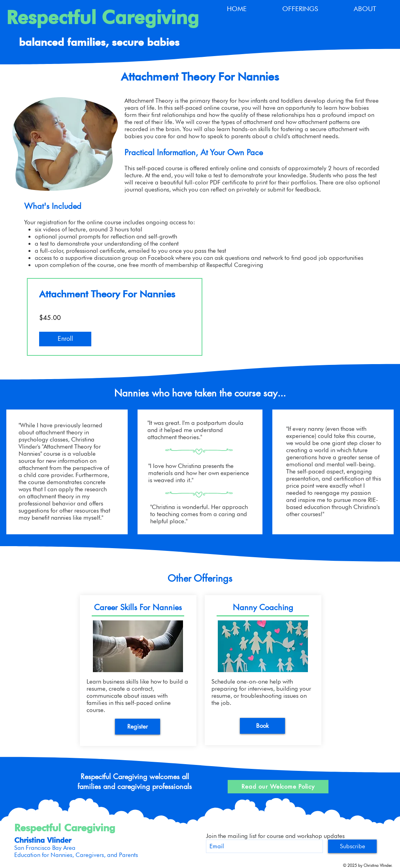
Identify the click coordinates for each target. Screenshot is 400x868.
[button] (300, 9)
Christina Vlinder (43, 840)
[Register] (138, 727)
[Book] (262, 726)
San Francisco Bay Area (45, 848)
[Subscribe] (352, 846)
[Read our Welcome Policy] (278, 787)
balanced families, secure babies (99, 42)
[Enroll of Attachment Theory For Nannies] (65, 339)
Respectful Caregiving (103, 17)
